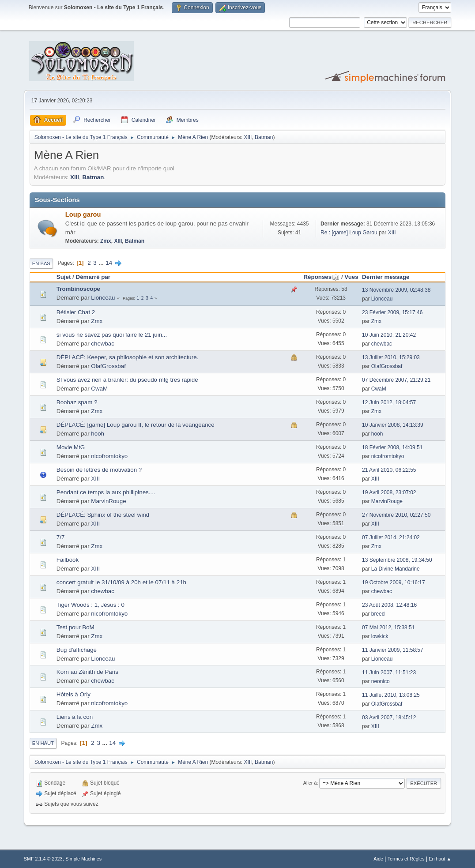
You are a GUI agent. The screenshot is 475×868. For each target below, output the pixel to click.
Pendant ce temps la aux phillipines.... (106, 492)
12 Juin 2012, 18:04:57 (389, 402)
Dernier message (386, 277)
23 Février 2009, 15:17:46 (392, 312)
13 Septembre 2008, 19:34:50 (397, 560)
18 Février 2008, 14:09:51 (392, 447)
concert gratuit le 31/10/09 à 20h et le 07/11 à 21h (121, 582)
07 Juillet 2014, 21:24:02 (391, 537)
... (102, 263)
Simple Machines (83, 859)
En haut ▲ (440, 859)
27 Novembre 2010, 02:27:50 (396, 515)
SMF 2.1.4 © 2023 (43, 859)
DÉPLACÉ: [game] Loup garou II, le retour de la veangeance (136, 425)
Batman (264, 137)
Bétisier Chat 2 (76, 312)
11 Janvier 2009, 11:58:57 (393, 650)
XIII (248, 137)
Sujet (64, 277)
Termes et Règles (406, 859)
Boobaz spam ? (77, 402)
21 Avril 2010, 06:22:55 (389, 470)
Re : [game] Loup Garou (349, 233)
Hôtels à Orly (74, 694)
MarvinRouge (108, 501)
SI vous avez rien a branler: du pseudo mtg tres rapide (127, 380)
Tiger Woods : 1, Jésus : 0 (90, 605)
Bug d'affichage (77, 650)
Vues (351, 277)
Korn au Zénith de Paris (87, 672)
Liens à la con (75, 717)
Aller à (310, 783)
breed (378, 614)
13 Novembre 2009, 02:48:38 (396, 290)
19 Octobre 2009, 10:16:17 (394, 582)
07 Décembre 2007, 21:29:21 (396, 380)
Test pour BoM (75, 627)
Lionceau (103, 298)
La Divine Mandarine (396, 569)
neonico (381, 681)
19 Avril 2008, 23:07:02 (389, 492)
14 (109, 263)
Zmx (106, 241)
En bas (41, 263)
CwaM (99, 389)
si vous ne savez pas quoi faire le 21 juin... (112, 335)
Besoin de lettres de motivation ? (99, 470)
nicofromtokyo (109, 456)
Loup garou (83, 214)
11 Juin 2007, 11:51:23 (389, 673)
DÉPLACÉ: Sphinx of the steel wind (103, 515)
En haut (43, 743)
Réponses (321, 277)
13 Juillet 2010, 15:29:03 (391, 357)
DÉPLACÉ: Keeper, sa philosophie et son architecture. (128, 357)
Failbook (68, 560)
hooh (98, 434)
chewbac (103, 344)
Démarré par (93, 277)
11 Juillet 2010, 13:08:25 (391, 695)
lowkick (380, 636)
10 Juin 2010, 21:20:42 (389, 335)
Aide (378, 859)
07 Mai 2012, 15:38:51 (388, 628)
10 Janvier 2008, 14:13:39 (393, 425)
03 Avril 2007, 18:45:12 (389, 718)
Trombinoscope (78, 289)
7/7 (61, 537)
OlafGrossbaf (108, 366)
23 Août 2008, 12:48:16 (389, 605)
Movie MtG (71, 447)
